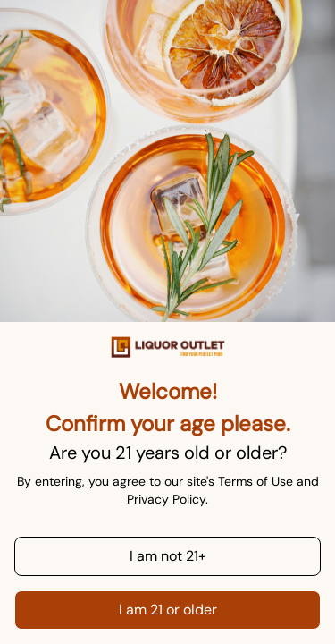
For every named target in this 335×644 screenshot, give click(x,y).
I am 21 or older (168, 610)
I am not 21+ (168, 556)
